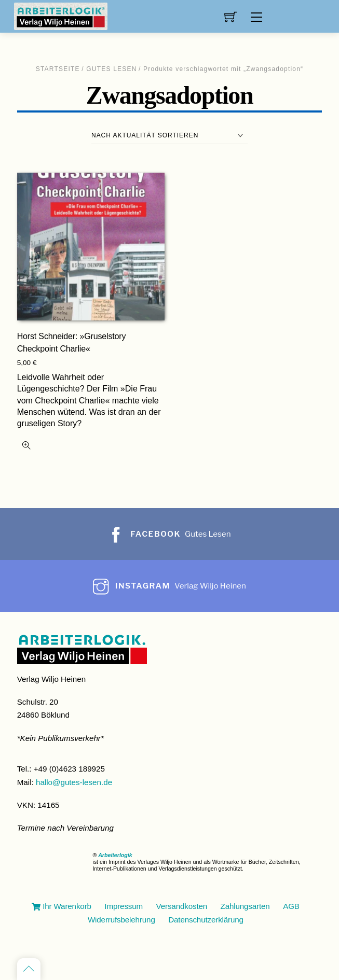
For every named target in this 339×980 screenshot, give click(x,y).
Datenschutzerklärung (206, 920)
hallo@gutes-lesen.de (74, 782)
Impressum (124, 906)
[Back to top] (29, 969)
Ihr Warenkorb (62, 906)
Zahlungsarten (245, 906)
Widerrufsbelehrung (121, 920)
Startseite (58, 69)
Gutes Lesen (111, 69)
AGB (291, 906)
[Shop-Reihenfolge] (169, 136)
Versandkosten (182, 906)
